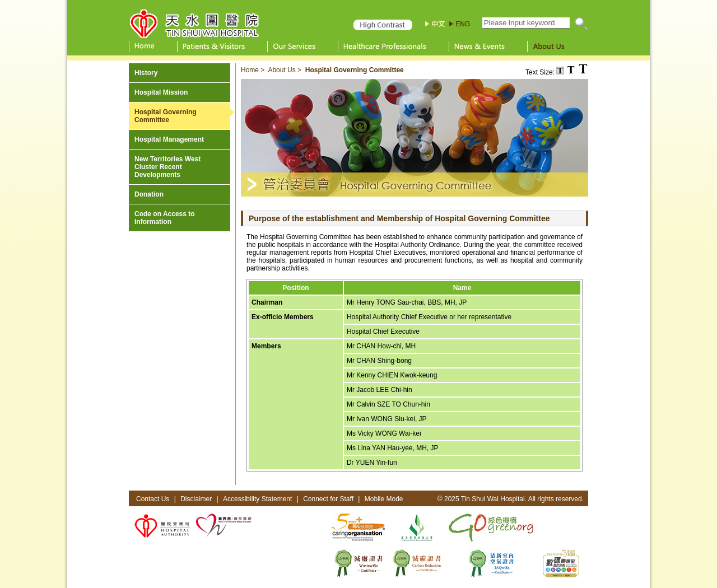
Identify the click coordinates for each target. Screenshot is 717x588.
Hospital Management (169, 139)
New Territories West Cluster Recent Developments (167, 167)
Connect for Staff (328, 499)
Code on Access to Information (165, 218)
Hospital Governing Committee (166, 116)
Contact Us (153, 499)
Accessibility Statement (257, 499)
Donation (149, 194)
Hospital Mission (161, 92)
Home (250, 70)
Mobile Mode (384, 499)
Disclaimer (196, 499)
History (146, 73)
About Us (281, 70)
